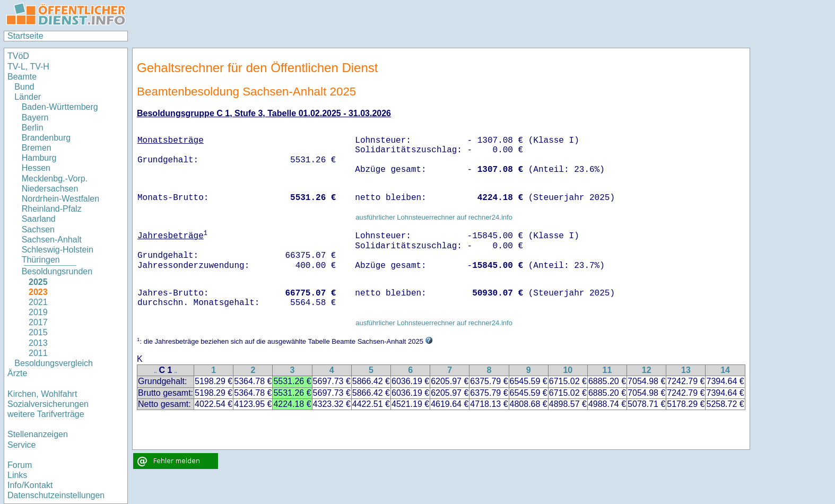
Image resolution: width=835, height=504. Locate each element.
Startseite (25, 36)
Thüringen (41, 260)
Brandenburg (46, 138)
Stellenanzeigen (38, 434)
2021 (38, 302)
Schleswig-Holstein (58, 250)
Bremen (37, 148)
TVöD (18, 56)
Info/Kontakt (30, 485)
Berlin (33, 128)
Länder (28, 97)
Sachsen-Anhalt (52, 240)
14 (725, 370)
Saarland (39, 219)
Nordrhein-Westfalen (60, 199)
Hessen (36, 168)
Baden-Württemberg (60, 107)
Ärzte (17, 373)
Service (21, 445)
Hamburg (39, 158)
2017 (38, 322)
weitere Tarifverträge (46, 414)
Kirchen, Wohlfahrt (42, 394)
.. (155, 371)
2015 (38, 332)
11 (607, 370)
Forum (20, 465)
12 (647, 370)
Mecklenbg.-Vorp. (55, 179)
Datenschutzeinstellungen (56, 495)
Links (17, 475)
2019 (38, 312)
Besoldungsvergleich (54, 363)
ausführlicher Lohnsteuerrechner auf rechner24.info (434, 217)
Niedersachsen (50, 189)
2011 (38, 353)
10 (568, 370)
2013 (38, 343)
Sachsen (38, 229)
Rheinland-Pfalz (52, 209)
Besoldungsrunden (57, 271)
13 (686, 370)
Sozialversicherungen (48, 404)
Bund (24, 87)
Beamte (22, 77)
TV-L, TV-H (28, 67)
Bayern (35, 118)
